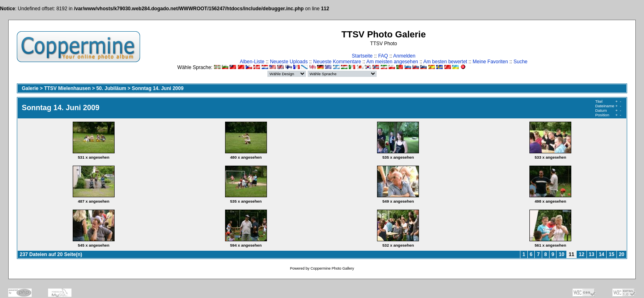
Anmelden (404, 56)
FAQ (383, 56)
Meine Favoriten (490, 62)
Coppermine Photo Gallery (332, 268)
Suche (520, 62)
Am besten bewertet (445, 62)
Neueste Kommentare (337, 62)
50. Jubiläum (111, 88)
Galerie (30, 88)
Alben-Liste (252, 62)
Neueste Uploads (289, 62)
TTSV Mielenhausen (67, 88)
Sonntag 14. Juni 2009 (158, 88)
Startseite (362, 56)
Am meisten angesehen (392, 62)
